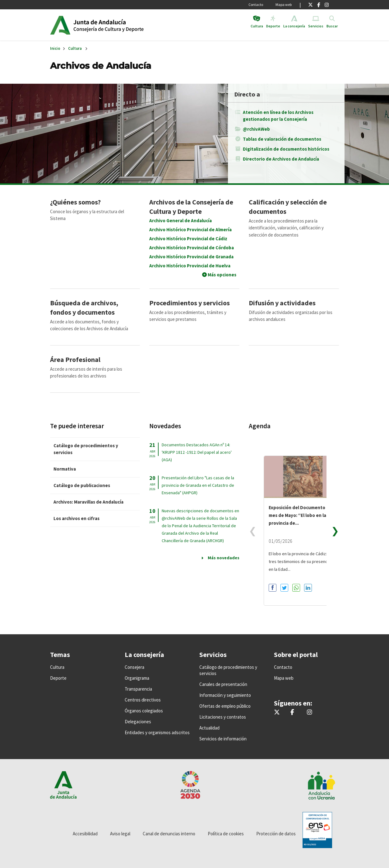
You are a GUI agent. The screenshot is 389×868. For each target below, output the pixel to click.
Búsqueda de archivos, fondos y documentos (84, 307)
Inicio (121, 25)
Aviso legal (120, 834)
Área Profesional (75, 359)
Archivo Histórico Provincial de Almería (190, 230)
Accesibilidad (85, 834)
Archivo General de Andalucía (181, 221)
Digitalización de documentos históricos (286, 149)
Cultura (75, 48)
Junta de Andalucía (60, 25)
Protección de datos (276, 834)
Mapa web (284, 5)
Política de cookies (226, 834)
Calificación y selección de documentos (288, 207)
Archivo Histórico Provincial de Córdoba (192, 248)
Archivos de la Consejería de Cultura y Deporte (191, 207)
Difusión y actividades (282, 303)
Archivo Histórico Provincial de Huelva (190, 266)
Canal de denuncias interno (169, 834)
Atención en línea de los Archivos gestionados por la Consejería (278, 116)
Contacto (256, 5)
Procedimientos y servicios (190, 303)
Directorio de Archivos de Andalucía (281, 159)
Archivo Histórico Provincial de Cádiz (188, 239)
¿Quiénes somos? (75, 202)
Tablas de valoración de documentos (282, 139)
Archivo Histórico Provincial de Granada (191, 257)
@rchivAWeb (256, 129)
